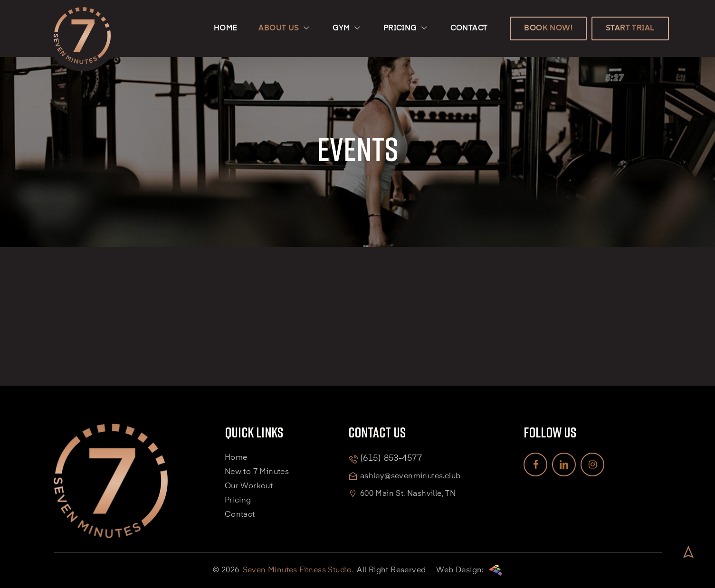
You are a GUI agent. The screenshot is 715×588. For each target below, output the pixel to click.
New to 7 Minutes (257, 472)
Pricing (238, 501)
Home (236, 458)
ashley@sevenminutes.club (410, 476)
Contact (240, 515)
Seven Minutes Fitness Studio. (298, 570)
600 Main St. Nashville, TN (408, 494)
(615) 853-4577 (391, 458)
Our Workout (249, 486)
